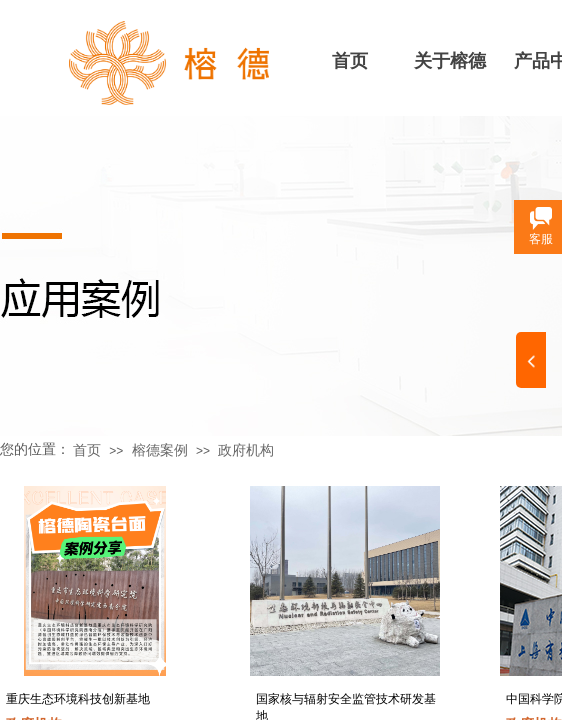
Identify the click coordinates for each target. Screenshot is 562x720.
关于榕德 (450, 61)
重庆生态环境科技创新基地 (78, 699)
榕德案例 (160, 450)
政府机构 (246, 450)
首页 (350, 61)
